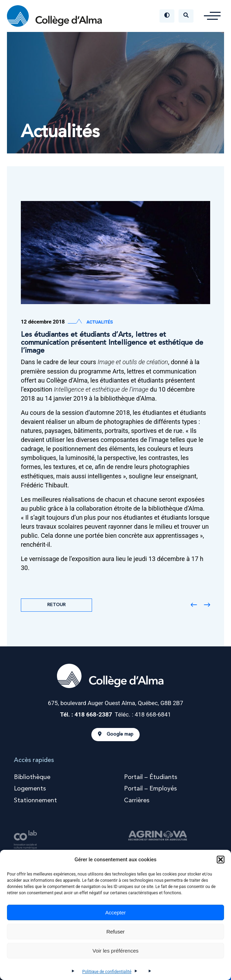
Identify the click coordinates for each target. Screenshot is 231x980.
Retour (56, 605)
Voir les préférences (116, 951)
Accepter (116, 912)
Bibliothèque (32, 777)
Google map (116, 734)
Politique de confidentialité (107, 972)
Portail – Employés (150, 789)
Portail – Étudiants (151, 777)
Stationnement (35, 801)
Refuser (116, 932)
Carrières (137, 801)
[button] (221, 860)
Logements (30, 789)
